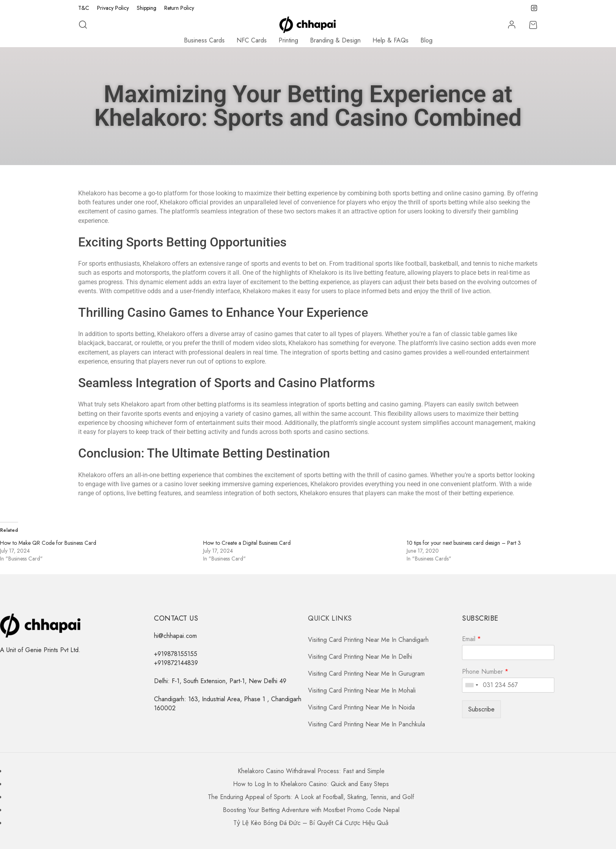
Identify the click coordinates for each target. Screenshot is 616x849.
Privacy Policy (113, 8)
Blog (426, 40)
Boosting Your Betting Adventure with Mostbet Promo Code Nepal (311, 810)
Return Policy (179, 8)
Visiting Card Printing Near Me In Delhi (360, 657)
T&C (84, 8)
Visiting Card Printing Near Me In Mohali (362, 690)
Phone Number (485, 672)
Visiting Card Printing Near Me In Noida (361, 707)
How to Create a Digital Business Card (247, 543)
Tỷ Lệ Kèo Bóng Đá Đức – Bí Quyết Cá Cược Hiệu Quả (311, 823)
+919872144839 (176, 663)
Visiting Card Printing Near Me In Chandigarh (368, 640)
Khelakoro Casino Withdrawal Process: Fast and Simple (311, 771)
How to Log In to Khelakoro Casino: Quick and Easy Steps (311, 784)
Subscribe (481, 709)
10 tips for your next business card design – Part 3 (464, 543)
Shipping (147, 8)
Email (471, 639)
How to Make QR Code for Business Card (48, 543)
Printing (288, 40)
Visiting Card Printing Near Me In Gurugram (366, 674)
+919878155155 (176, 654)
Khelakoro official (184, 202)
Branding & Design (335, 40)
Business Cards (204, 40)
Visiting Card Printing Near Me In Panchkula (367, 724)
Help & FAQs (390, 40)
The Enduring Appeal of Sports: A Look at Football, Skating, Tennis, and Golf (311, 797)
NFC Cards (252, 40)
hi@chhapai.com (175, 636)
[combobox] (471, 685)
